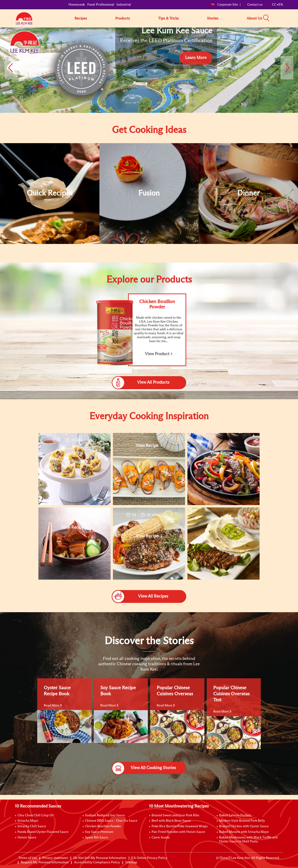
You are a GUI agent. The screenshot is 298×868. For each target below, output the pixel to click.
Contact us (255, 5)
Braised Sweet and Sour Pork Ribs (175, 815)
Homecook (77, 5)
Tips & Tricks (168, 18)
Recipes (81, 18)
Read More (53, 706)
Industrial (124, 5)
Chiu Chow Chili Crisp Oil (36, 815)
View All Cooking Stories (144, 768)
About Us (254, 18)
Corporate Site (224, 5)
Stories (213, 18)
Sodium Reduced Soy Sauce (105, 815)
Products (123, 18)
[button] (285, 18)
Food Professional (101, 5)
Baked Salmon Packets (235, 815)
